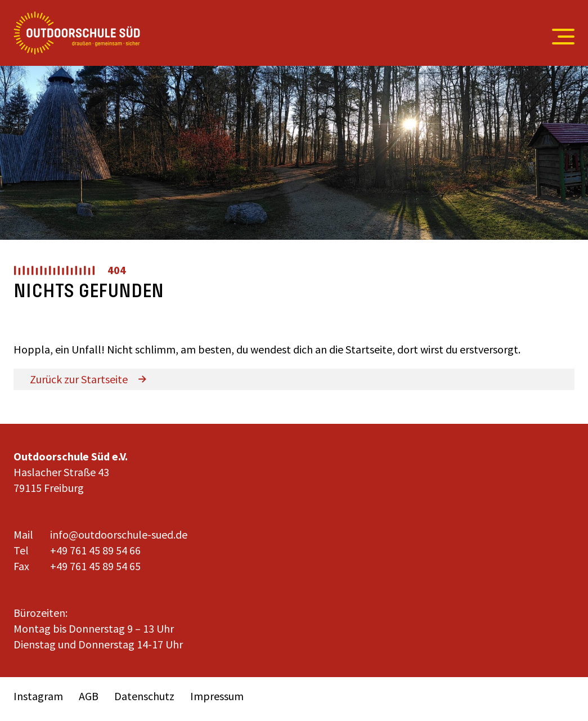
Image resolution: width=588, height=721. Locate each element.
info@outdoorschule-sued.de (119, 534)
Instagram (38, 696)
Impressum (217, 696)
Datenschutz (144, 696)
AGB (89, 696)
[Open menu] (558, 37)
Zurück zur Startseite (79, 379)
